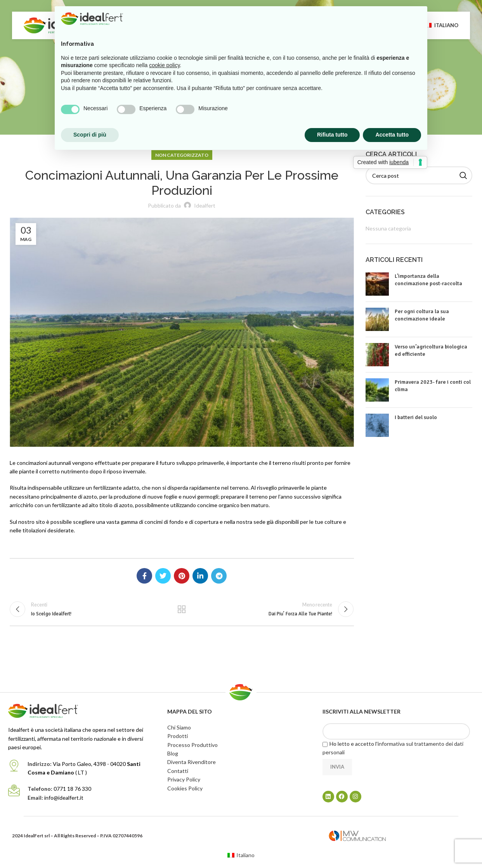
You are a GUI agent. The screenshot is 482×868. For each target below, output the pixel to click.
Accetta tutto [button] (392, 135)
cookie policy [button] (164, 65)
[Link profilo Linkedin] (200, 576)
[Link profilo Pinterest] (182, 576)
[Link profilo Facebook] (144, 576)
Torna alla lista (182, 611)
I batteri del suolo (416, 417)
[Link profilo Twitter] (163, 576)
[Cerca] (419, 175)
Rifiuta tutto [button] (332, 135)
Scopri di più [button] (90, 135)
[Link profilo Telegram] (219, 576)
